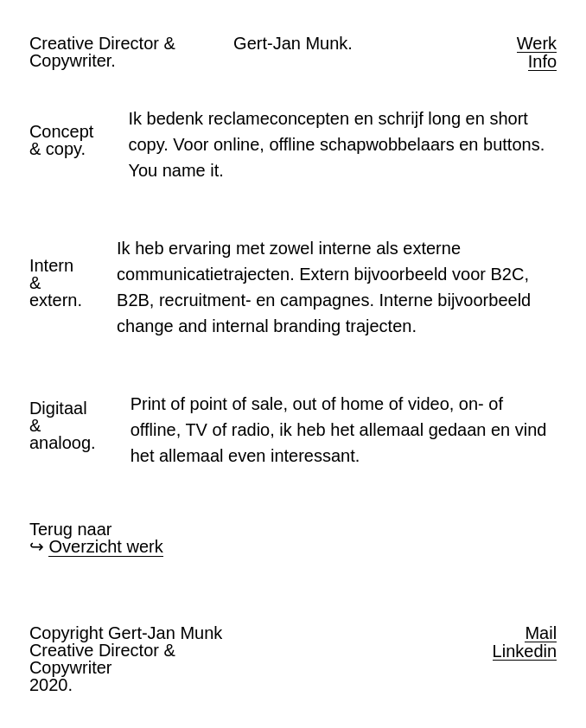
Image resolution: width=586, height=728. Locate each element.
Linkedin (525, 651)
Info (542, 62)
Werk (537, 44)
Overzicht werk (105, 546)
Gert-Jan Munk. (293, 43)
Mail (541, 633)
